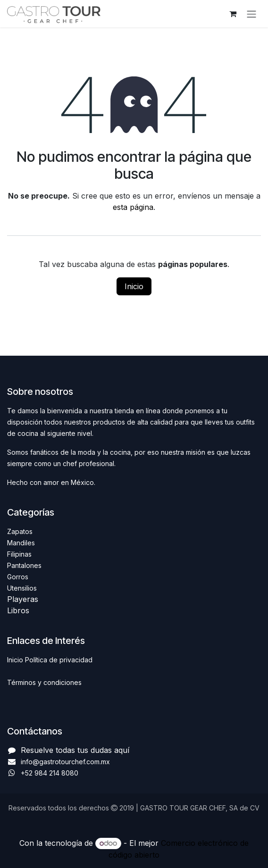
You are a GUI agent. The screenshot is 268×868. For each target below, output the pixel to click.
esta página (133, 207)
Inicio (134, 286)
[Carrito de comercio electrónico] (233, 14)
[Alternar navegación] (251, 14)
